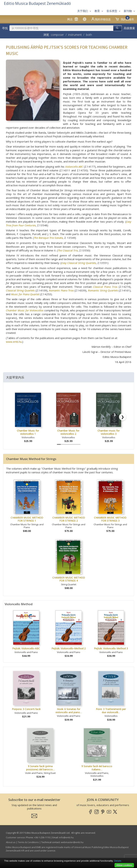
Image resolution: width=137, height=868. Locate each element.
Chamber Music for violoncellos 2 (68, 432)
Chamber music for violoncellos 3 (109, 432)
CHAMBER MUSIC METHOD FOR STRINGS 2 (69, 519)
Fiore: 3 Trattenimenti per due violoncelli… (111, 711)
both (89, 35)
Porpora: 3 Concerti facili (26, 709)
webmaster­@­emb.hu (72, 842)
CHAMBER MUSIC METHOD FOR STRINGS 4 (69, 579)
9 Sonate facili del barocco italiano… (97, 768)
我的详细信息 (101, 19)
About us (11, 842)
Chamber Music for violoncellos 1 (28, 432)
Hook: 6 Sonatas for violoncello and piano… (69, 711)
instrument (75, 35)
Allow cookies (124, 865)
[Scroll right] (123, 417)
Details (118, 861)
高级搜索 (129, 28)
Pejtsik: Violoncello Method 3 (111, 648)
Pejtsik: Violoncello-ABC (26, 648)
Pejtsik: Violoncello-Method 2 (69, 648)
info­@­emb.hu (66, 837)
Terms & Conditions (28, 842)
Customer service (15, 837)
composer (57, 35)
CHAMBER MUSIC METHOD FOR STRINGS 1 (27, 519)
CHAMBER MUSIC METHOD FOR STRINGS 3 (110, 519)
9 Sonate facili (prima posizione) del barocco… (40, 768)
